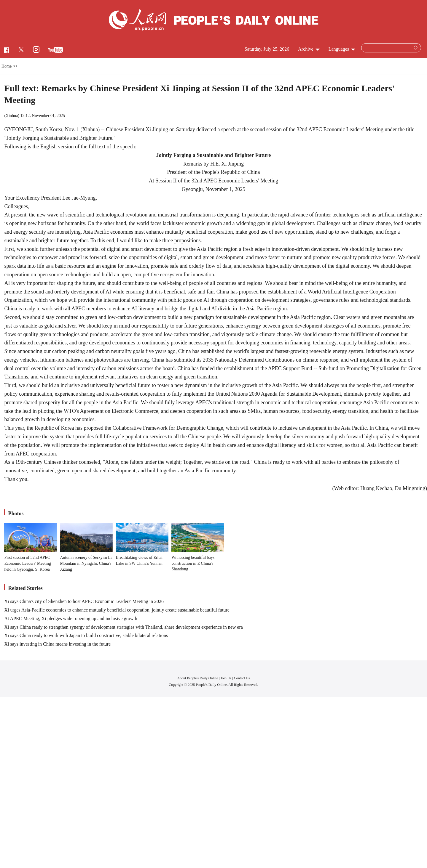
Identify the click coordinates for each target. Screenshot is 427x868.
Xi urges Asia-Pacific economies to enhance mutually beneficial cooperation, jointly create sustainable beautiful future (117, 610)
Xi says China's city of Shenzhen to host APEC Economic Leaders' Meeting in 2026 (84, 601)
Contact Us (242, 678)
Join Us (226, 678)
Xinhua (12, 116)
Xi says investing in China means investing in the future (57, 644)
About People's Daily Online (198, 678)
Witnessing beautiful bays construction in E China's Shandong (193, 563)
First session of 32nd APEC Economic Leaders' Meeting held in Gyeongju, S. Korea (27, 563)
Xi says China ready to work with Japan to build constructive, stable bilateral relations (86, 635)
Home (7, 66)
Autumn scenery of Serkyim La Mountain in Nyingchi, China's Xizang (86, 563)
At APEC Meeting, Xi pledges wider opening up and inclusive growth (71, 618)
